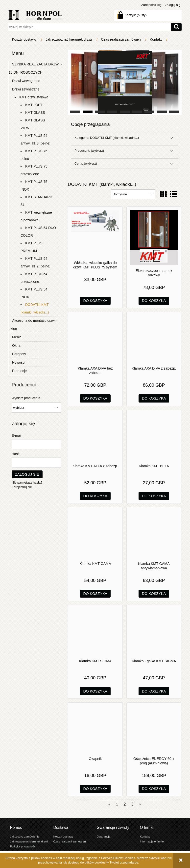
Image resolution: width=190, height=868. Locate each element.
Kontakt (145, 836)
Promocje (19, 371)
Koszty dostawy (63, 836)
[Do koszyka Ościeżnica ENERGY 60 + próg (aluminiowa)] (154, 789)
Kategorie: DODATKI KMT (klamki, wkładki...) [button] (107, 138)
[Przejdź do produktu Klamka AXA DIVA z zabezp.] (154, 339)
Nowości (19, 362)
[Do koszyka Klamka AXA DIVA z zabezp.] (154, 398)
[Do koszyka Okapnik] (95, 789)
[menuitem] (25, 40)
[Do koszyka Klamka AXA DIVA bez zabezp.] (95, 398)
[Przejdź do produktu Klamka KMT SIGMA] (95, 632)
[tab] (75, 112)
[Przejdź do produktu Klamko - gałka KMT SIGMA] (154, 632)
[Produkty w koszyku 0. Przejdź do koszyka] (132, 15)
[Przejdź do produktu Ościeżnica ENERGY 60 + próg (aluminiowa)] (154, 729)
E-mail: (17, 435)
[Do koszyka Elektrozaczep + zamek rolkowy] (154, 301)
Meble (17, 337)
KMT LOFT (34, 105)
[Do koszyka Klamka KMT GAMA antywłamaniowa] (154, 594)
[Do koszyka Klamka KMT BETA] (154, 496)
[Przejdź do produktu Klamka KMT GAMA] (95, 534)
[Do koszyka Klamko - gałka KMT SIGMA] (154, 691)
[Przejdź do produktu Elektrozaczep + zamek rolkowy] (154, 237)
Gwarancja (104, 836)
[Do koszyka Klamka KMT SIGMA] (95, 691)
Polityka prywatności (23, 846)
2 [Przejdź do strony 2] (125, 804)
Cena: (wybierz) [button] (86, 163)
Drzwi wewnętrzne (26, 81)
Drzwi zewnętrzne (26, 89)
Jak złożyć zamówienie (25, 836)
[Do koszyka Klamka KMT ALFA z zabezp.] (95, 496)
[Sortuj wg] (133, 194)
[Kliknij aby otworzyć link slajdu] (125, 83)
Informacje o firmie (152, 841)
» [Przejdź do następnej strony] (140, 804)
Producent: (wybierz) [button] (89, 151)
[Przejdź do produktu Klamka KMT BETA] (154, 437)
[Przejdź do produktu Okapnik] (95, 729)
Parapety (19, 354)
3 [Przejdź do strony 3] (132, 804)
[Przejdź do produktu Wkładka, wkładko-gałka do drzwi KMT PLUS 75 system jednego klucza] (95, 233)
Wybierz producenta (26, 398)
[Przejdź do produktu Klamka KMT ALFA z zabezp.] (95, 437)
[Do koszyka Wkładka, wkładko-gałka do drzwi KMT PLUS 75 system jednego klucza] (95, 301)
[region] (125, 83)
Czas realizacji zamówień (70, 841)
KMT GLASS (35, 113)
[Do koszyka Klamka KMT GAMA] (95, 594)
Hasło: (17, 454)
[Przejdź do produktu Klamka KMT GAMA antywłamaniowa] (154, 534)
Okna (16, 346)
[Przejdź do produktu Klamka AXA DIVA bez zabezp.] (95, 339)
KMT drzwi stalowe (34, 97)
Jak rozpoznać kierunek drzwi (29, 841)
